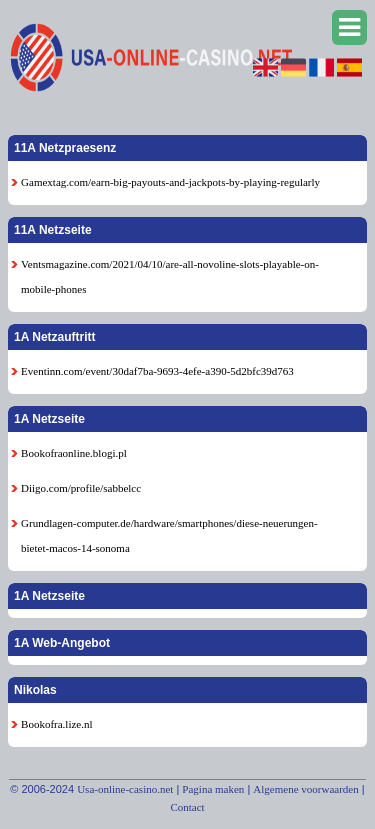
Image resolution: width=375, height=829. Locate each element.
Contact (187, 807)
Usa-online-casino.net (125, 789)
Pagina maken (213, 789)
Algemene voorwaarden (305, 789)
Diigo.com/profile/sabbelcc (81, 488)
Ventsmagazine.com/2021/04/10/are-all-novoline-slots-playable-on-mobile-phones (170, 276)
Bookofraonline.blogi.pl (74, 453)
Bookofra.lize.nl (56, 724)
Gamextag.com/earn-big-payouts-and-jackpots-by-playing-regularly (170, 182)
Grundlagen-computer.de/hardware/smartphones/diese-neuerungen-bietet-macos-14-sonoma (169, 535)
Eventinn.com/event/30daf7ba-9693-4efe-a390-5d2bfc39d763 (157, 371)
